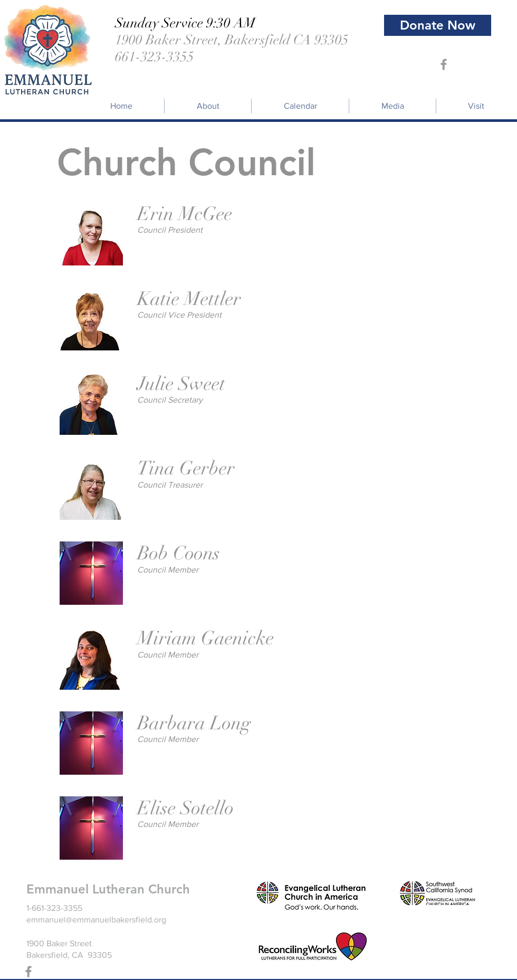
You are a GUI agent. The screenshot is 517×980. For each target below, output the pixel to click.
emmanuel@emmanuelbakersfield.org (96, 920)
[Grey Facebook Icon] (444, 64)
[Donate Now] (438, 25)
